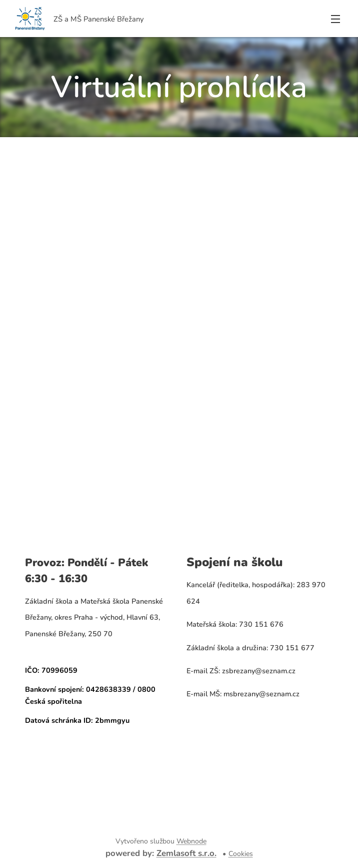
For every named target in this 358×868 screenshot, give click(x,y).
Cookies (241, 854)
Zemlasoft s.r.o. (186, 853)
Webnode (191, 841)
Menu (335, 19)
